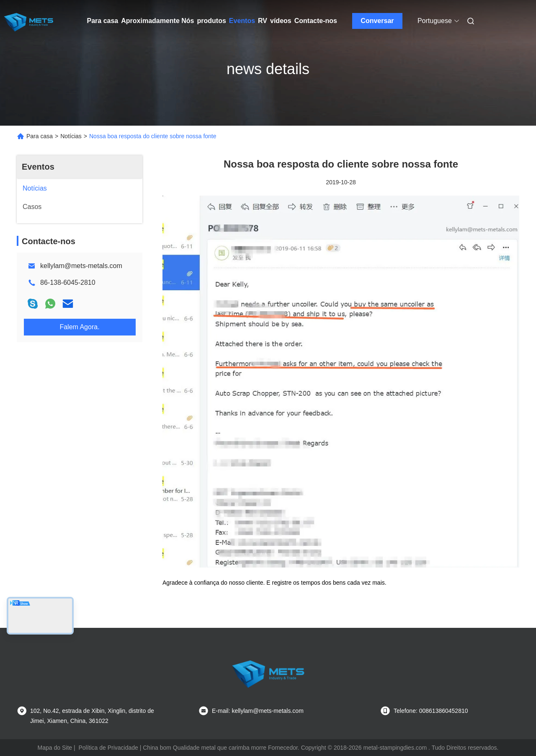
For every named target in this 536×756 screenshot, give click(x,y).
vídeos (281, 21)
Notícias (71, 136)
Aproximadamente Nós (157, 21)
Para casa (103, 21)
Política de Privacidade (108, 748)
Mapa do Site (55, 748)
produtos (212, 21)
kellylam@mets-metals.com (81, 266)
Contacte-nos (316, 21)
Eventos (242, 21)
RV (263, 21)
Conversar (377, 21)
